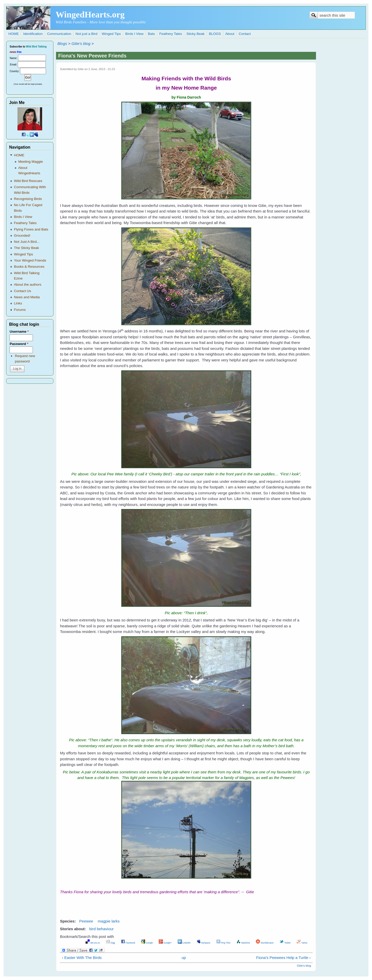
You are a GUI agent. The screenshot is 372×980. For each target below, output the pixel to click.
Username (19, 332)
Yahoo (302, 943)
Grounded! (22, 236)
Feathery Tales (171, 34)
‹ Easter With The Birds (82, 958)
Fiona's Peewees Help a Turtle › (283, 958)
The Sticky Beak (26, 248)
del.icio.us (93, 943)
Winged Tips (111, 34)
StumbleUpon (265, 943)
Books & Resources (29, 267)
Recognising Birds (28, 199)
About (230, 34)
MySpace (203, 943)
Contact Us (22, 291)
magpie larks (109, 921)
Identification (33, 34)
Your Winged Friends (30, 260)
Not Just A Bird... (27, 242)
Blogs (62, 44)
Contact (245, 34)
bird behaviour (102, 929)
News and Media (27, 297)
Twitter (285, 943)
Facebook (128, 943)
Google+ (165, 943)
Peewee (86, 921)
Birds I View (134, 34)
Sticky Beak (195, 34)
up (184, 958)
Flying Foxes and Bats (31, 229)
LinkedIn (184, 943)
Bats (151, 34)
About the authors (28, 285)
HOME (13, 34)
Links (18, 303)
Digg (110, 943)
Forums (20, 310)
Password (19, 344)
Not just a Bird (86, 34)
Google (147, 943)
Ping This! (224, 943)
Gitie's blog (81, 44)
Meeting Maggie (31, 162)
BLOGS (215, 34)
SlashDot (243, 943)
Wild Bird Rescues (28, 181)
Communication (59, 34)
